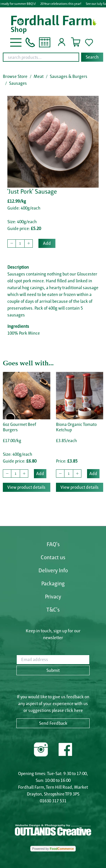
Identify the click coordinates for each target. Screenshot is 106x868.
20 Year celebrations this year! (62, 4)
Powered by (53, 849)
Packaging (53, 583)
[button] (16, 42)
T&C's (53, 610)
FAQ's (53, 544)
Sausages (18, 83)
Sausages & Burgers (69, 76)
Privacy (53, 596)
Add (47, 243)
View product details (26, 487)
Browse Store (15, 76)
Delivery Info (53, 570)
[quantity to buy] (20, 244)
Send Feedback (53, 723)
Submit (53, 670)
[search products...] (41, 57)
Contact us (53, 557)
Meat (39, 76)
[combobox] (53, 57)
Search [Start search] (92, 57)
